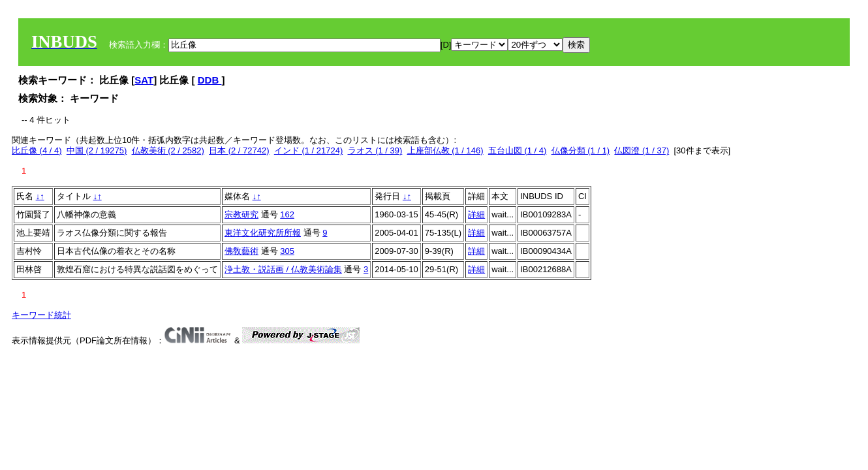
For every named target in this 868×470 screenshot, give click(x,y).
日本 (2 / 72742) (239, 150)
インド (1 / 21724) (309, 150)
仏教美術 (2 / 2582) (168, 150)
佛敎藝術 (241, 251)
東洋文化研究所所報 (263, 233)
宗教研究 (241, 214)
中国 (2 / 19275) (97, 150)
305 (287, 251)
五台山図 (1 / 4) (518, 150)
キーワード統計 (41, 315)
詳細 (476, 214)
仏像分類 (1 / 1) (581, 150)
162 (287, 214)
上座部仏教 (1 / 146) (445, 150)
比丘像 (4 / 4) (37, 150)
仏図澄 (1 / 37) (642, 150)
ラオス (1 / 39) (375, 150)
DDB (210, 80)
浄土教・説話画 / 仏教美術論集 (283, 269)
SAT (144, 80)
